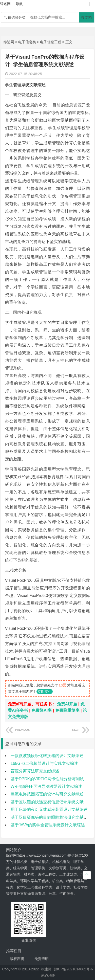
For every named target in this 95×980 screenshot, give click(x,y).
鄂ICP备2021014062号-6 (73, 969)
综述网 (9, 42)
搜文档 (86, 17)
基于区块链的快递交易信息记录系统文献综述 (51, 802)
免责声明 (42, 959)
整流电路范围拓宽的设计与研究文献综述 (47, 794)
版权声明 (17, 959)
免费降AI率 (42, 710)
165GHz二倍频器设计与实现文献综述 (44, 763)
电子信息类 (27, 42)
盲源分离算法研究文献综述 (35, 771)
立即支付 (45, 692)
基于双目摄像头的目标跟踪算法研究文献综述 (51, 817)
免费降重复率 (67, 710)
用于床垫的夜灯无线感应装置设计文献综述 (49, 809)
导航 (19, 4)
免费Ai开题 (67, 704)
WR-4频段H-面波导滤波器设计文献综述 (46, 786)
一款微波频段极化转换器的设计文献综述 (47, 756)
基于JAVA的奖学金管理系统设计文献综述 (48, 825)
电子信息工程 (51, 42)
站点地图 (48, 975)
